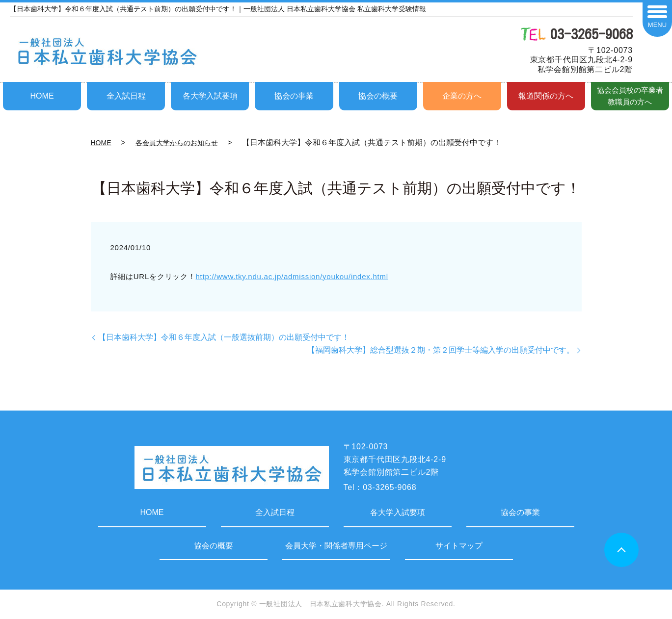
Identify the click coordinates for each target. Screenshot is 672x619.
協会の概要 (378, 96)
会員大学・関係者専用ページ (336, 546)
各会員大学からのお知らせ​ (177, 143)
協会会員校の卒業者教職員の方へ (630, 96)
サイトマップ (459, 546)
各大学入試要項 (210, 96)
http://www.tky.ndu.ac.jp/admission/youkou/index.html (292, 276)
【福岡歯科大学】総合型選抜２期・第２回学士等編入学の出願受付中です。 (441, 350)
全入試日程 (126, 96)
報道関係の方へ (546, 96)
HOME (42, 96)
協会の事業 (294, 96)
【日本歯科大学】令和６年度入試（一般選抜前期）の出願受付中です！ (224, 337)
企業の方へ (462, 96)
